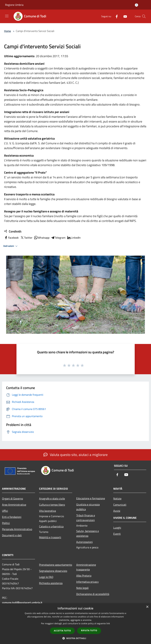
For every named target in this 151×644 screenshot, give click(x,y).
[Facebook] (115, 16)
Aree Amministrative (14, 505)
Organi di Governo (12, 498)
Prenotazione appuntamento (56, 565)
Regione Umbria (14, 5)
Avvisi (117, 511)
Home (7, 31)
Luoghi (117, 528)
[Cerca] (144, 16)
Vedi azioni (11, 246)
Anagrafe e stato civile (52, 498)
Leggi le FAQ (46, 577)
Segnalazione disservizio (53, 571)
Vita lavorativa (47, 511)
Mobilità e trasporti (50, 537)
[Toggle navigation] (7, 16)
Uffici (5, 511)
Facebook (11, 238)
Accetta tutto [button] (62, 631)
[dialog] (75, 624)
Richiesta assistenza (51, 583)
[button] (76, 638)
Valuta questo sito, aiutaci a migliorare (76, 455)
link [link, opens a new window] (108, 623)
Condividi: (13, 231)
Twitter (26, 238)
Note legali (82, 588)
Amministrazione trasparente (86, 567)
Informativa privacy (87, 582)
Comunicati (120, 505)
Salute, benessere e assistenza (88, 533)
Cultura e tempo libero (52, 505)
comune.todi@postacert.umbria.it (22, 602)
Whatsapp (42, 238)
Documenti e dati (12, 535)
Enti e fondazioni (12, 517)
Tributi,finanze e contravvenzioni (86, 518)
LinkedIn (74, 238)
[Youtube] (124, 16)
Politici (6, 523)
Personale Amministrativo (17, 529)
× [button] (147, 607)
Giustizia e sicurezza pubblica (88, 507)
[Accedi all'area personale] (136, 5)
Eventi (117, 534)
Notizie (117, 498)
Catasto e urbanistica (51, 526)
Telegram (58, 238)
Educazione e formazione (91, 498)
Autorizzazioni (85, 542)
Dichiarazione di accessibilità (93, 594)
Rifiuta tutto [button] (89, 630)
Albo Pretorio (84, 576)
